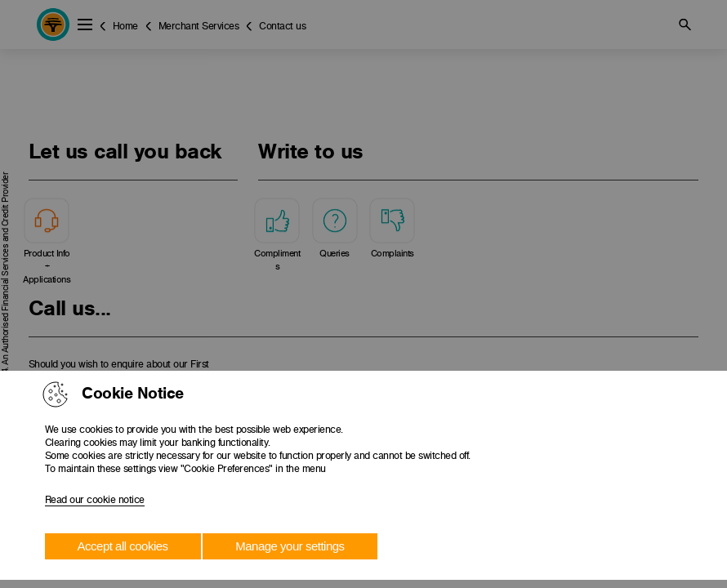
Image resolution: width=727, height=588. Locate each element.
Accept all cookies (123, 546)
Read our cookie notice (95, 500)
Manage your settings (290, 546)
